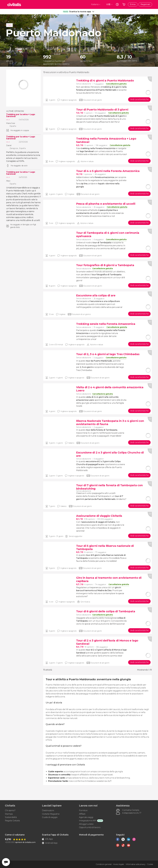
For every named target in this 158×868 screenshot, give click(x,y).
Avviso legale (119, 864)
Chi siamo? (10, 810)
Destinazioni (48, 810)
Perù (9, 25)
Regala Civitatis (12, 821)
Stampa (9, 814)
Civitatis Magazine (51, 814)
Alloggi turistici (86, 824)
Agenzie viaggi (86, 817)
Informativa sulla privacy (136, 864)
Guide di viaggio (50, 817)
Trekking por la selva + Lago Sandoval (21, 115)
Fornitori (83, 810)
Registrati (145, 4)
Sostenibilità (11, 817)
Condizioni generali (104, 864)
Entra (133, 4)
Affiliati (82, 814)
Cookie (150, 864)
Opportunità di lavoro (90, 827)
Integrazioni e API (88, 821)
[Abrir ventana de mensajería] (6, 862)
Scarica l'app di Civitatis (55, 835)
